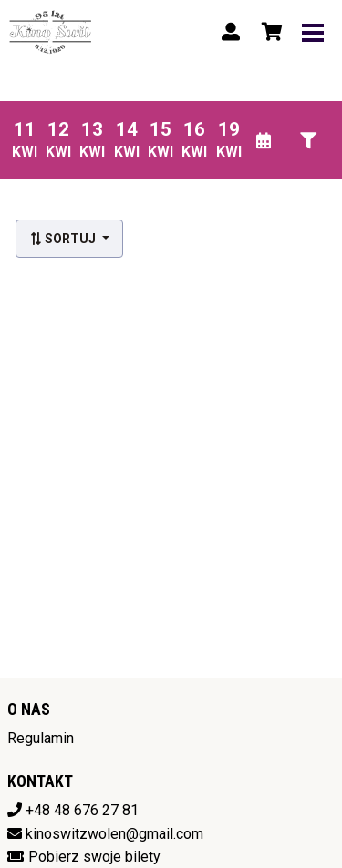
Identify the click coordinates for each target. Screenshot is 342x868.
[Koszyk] (269, 32)
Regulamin (41, 738)
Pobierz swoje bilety (94, 857)
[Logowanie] (231, 32)
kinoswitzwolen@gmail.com (114, 834)
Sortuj (64, 239)
